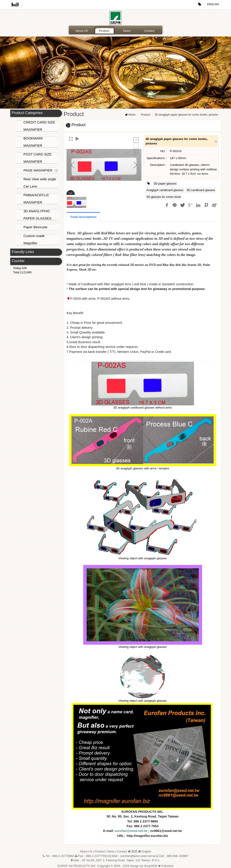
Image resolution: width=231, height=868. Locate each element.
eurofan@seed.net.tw (131, 831)
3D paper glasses (165, 184)
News (127, 31)
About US (82, 31)
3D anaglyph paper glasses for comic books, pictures (186, 115)
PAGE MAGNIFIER (38, 170)
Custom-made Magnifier (34, 239)
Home (132, 115)
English (213, 4)
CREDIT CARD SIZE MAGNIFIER (39, 126)
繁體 (134, 851)
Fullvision (167, 866)
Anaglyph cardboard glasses (165, 190)
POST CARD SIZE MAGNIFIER (38, 158)
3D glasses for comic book (164, 197)
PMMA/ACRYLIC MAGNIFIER (36, 199)
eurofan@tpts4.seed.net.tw (138, 856)
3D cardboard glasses (201, 190)
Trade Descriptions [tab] (83, 217)
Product (104, 31)
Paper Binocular (36, 227)
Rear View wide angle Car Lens (40, 183)
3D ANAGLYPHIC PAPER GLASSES (37, 215)
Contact (149, 31)
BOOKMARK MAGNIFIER (33, 142)
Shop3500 (151, 866)
